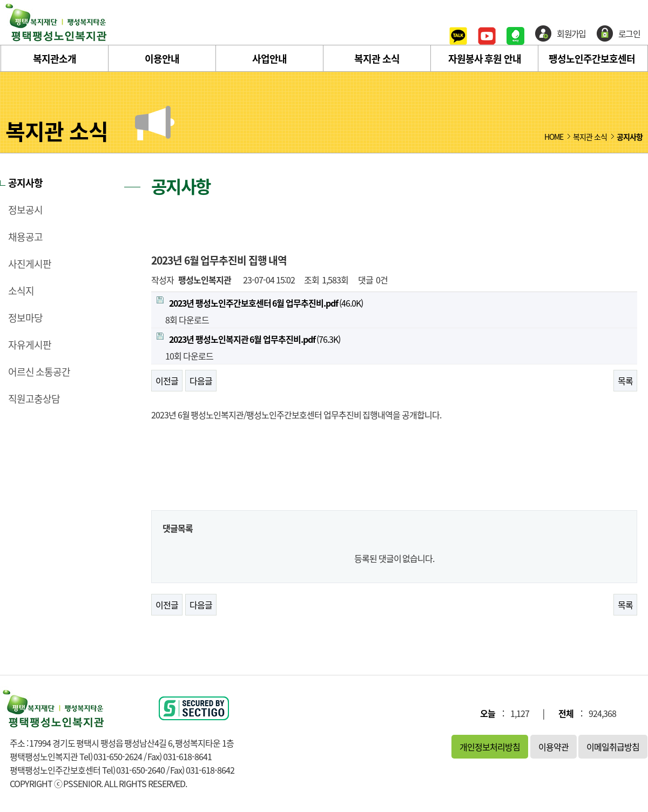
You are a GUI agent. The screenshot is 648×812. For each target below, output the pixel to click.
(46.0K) (260, 303)
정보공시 (25, 210)
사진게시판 (30, 264)
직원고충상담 (34, 399)
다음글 (201, 381)
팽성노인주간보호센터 (592, 59)
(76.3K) (248, 339)
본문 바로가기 (0, 0)
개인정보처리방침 (490, 747)
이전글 (167, 381)
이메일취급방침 (613, 747)
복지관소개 (55, 59)
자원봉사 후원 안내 (485, 59)
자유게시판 (30, 345)
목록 (625, 381)
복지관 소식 (377, 59)
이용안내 (162, 59)
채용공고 (25, 237)
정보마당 (25, 318)
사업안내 (269, 59)
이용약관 (553, 747)
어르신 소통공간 (39, 372)
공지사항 (25, 183)
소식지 (21, 291)
